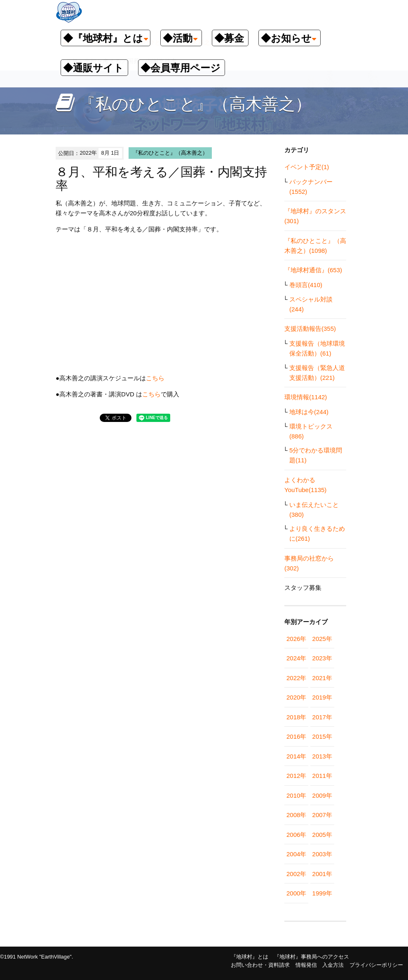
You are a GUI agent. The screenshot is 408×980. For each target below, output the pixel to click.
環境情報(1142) (306, 397)
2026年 (296, 639)
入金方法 (333, 965)
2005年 (322, 835)
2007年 (322, 815)
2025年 (322, 639)
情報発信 (306, 965)
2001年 (322, 874)
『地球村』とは (250, 957)
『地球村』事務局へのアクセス (312, 957)
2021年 (322, 678)
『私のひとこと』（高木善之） (170, 153)
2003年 (322, 854)
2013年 (322, 756)
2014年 (296, 756)
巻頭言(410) (306, 285)
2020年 (296, 697)
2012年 (296, 776)
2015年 (322, 736)
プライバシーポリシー (376, 965)
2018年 (296, 717)
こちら (155, 378)
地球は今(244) (309, 412)
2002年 (296, 874)
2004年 (296, 854)
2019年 (322, 697)
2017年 (322, 717)
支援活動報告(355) (310, 329)
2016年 (296, 736)
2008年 (296, 815)
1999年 (322, 893)
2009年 (322, 795)
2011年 (322, 776)
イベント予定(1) (307, 167)
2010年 (296, 795)
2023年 (322, 658)
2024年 (296, 658)
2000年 (296, 893)
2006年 (296, 835)
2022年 (296, 678)
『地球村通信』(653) (313, 270)
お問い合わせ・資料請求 (260, 965)
